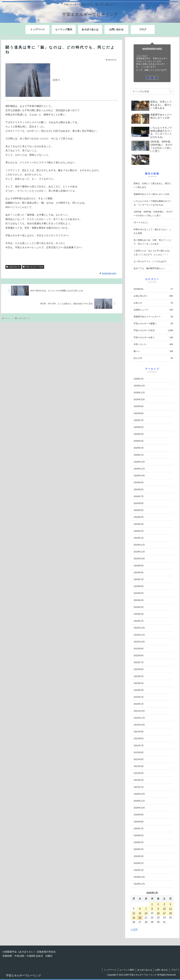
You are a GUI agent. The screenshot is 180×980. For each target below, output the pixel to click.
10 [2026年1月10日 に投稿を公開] (164, 909)
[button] (170, 91)
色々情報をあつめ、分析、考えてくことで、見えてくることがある (152, 242)
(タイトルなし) (141, 222)
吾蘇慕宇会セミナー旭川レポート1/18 (151, 194)
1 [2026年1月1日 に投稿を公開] (152, 904)
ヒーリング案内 (127, 970)
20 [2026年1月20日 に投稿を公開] (140, 918)
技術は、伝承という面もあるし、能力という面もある (152, 185)
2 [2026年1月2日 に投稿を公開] (158, 904)
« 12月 (134, 929)
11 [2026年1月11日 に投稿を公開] (170, 909)
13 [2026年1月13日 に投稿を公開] (140, 913)
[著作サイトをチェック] (148, 78)
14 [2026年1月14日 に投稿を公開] (146, 913)
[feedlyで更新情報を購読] (152, 78)
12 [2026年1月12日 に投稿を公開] (134, 913)
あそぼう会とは (145, 970)
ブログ (174, 970)
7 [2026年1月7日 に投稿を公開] (146, 909)
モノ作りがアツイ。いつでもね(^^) (150, 261)
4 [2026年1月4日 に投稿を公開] (170, 904)
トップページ (110, 970)
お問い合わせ (161, 970)
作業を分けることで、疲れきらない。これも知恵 (152, 231)
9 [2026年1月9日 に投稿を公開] (158, 909)
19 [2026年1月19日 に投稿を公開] (134, 918)
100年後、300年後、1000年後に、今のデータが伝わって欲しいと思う (153, 214)
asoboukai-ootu (152, 49)
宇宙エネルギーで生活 (33, 267)
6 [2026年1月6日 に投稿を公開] (140, 909)
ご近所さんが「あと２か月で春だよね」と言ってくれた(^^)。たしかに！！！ (152, 253)
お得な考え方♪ (13, 267)
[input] (152, 92)
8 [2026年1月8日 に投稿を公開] (152, 909)
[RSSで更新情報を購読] (156, 78)
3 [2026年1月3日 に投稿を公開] (164, 904)
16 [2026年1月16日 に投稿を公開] (158, 913)
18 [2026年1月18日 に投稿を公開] (170, 913)
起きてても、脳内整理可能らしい (149, 268)
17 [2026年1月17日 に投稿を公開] (164, 913)
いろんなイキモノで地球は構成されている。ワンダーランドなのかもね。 (152, 203)
